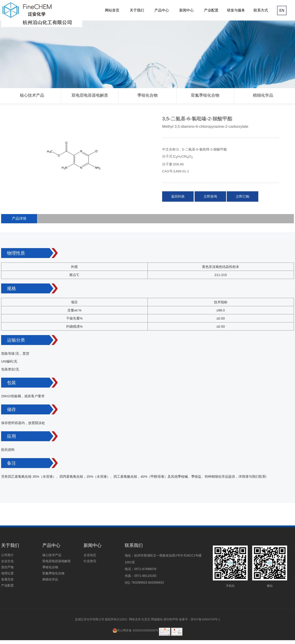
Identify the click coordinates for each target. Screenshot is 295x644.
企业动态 (90, 555)
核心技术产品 (32, 95)
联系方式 (260, 14)
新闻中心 (186, 14)
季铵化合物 (147, 95)
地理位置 (7, 573)
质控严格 (7, 567)
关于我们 (136, 14)
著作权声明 (171, 619)
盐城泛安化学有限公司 (90, 619)
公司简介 (7, 555)
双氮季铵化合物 (205, 95)
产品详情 (19, 218)
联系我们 (134, 545)
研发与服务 (235, 14)
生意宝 (146, 619)
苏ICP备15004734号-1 (205, 619)
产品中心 (161, 14)
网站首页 (112, 14)
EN (282, 10)
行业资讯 (90, 561)
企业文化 (7, 561)
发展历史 (7, 579)
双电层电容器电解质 (90, 95)
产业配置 (211, 14)
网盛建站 (157, 619)
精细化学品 (263, 95)
